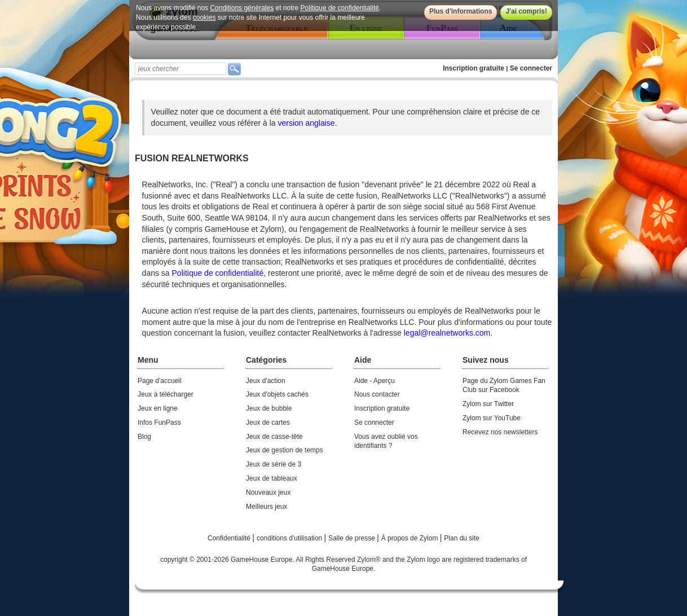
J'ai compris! (526, 11)
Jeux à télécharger (166, 394)
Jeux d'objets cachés (277, 394)
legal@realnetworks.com (447, 333)
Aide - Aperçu (375, 381)
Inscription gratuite (474, 68)
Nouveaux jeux (268, 492)
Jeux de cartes (268, 423)
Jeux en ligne (158, 408)
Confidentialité (230, 538)
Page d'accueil (160, 381)
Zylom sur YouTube (492, 418)
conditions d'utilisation (290, 538)
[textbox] (180, 69)
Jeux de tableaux (272, 478)
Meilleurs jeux (267, 507)
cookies (204, 17)
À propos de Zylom (411, 538)
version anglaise (306, 123)
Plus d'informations (461, 11)
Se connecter (531, 68)
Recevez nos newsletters (500, 432)
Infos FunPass (159, 423)
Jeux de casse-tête (274, 437)
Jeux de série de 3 (274, 464)
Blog (144, 437)
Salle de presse (353, 538)
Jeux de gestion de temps (285, 450)
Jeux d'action (266, 381)
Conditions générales (242, 8)
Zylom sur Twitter (488, 404)
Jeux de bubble (269, 408)
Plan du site (462, 538)
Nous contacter (377, 394)
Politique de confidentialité (340, 8)
